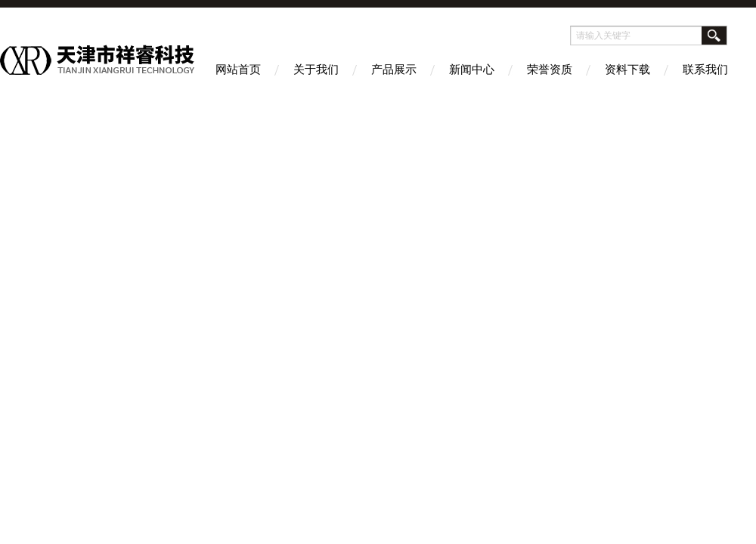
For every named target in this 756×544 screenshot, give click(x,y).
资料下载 (627, 69)
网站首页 (238, 69)
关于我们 (316, 69)
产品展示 (394, 69)
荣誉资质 (550, 69)
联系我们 (705, 69)
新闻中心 (472, 69)
